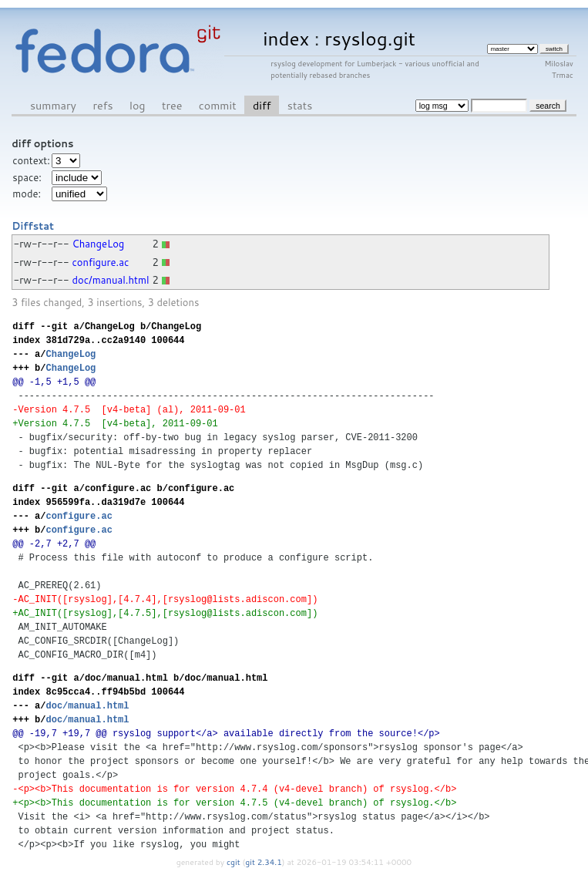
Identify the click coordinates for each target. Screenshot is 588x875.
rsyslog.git (370, 38)
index (286, 38)
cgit (234, 862)
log (138, 105)
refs (102, 105)
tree (172, 105)
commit (218, 105)
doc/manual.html (111, 280)
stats (300, 105)
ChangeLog (99, 244)
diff (262, 105)
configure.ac (101, 262)
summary (53, 105)
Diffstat (33, 226)
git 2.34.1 (264, 862)
